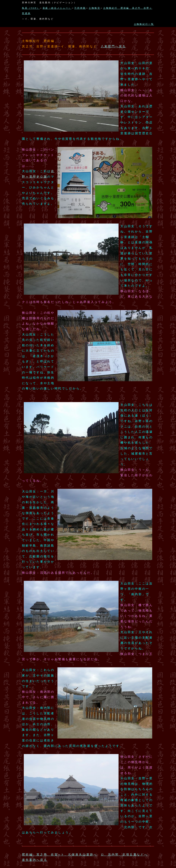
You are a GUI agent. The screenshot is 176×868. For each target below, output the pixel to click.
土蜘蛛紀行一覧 (144, 24)
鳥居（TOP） (31, 8)
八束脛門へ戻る (113, 46)
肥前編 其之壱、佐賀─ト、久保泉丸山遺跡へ (60, 855)
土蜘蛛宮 (94, 8)
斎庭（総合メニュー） (57, 8)
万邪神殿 (80, 8)
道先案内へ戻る (35, 860)
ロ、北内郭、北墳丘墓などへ (124, 855)
